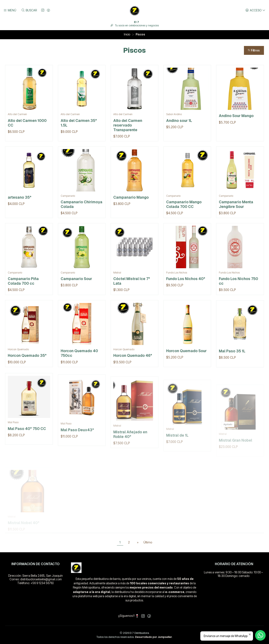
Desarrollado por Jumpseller (153, 637)
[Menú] (10, 10)
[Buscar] (29, 10)
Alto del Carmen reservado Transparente (128, 125)
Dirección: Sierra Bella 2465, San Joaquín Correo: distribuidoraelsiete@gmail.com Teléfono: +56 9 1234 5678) (35, 579)
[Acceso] (255, 10)
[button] (254, 50)
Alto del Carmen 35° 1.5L (79, 123)
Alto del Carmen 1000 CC (27, 123)
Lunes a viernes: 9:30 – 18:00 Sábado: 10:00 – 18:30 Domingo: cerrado (233, 574)
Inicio (127, 35)
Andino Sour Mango (236, 116)
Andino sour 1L (179, 121)
